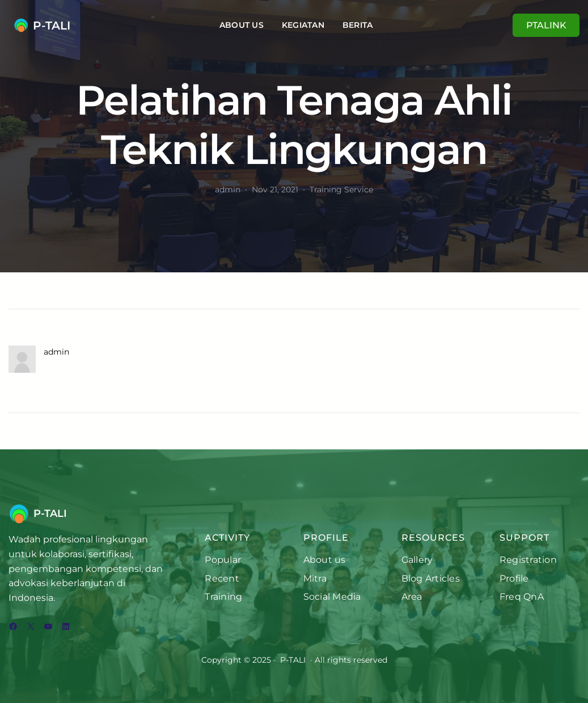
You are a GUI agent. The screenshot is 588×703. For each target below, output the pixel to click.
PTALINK (546, 25)
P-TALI (52, 26)
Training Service (341, 190)
